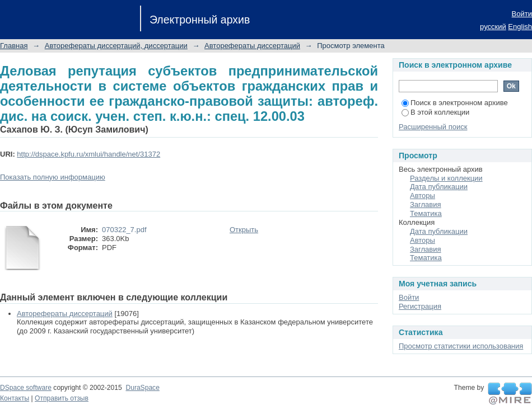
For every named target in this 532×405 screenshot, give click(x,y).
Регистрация (420, 306)
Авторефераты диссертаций (252, 46)
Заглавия (426, 204)
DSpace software (26, 388)
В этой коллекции (435, 112)
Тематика (426, 213)
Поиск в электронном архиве (455, 103)
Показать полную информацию (53, 177)
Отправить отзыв (62, 398)
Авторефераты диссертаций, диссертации (116, 46)
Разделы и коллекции (446, 178)
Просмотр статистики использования (461, 346)
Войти (522, 14)
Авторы (423, 196)
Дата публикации (439, 187)
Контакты (15, 398)
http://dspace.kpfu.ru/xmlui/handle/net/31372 (88, 154)
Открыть (244, 230)
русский (493, 27)
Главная (14, 46)
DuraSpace (142, 388)
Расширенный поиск (433, 127)
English (520, 27)
